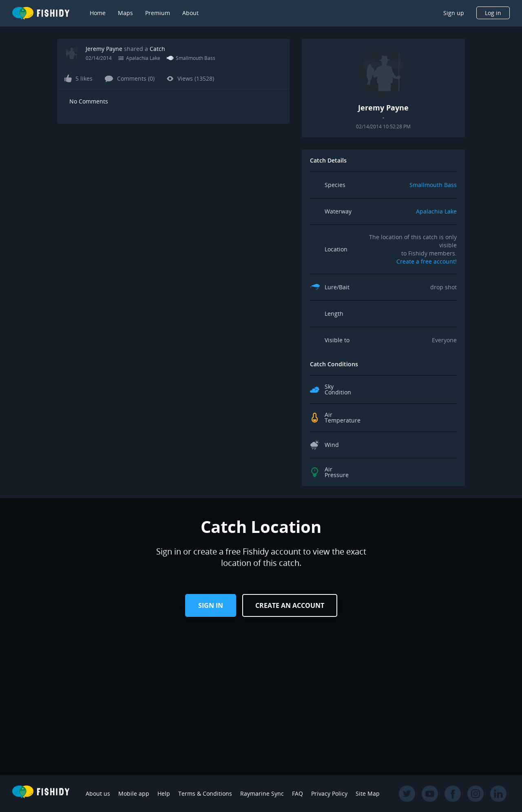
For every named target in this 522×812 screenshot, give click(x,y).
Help (164, 793)
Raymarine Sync (262, 793)
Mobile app (134, 793)
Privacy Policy (329, 793)
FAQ (297, 793)
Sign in (211, 605)
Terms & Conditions (205, 793)
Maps (125, 13)
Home (98, 13)
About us (98, 793)
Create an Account (290, 605)
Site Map (368, 793)
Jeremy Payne (104, 49)
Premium (158, 13)
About (190, 13)
